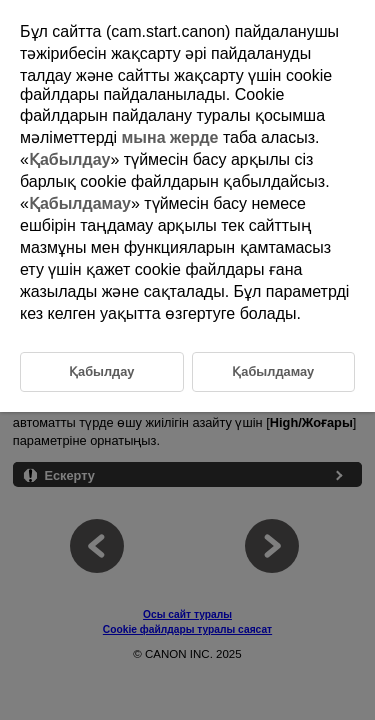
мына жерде (170, 137)
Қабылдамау (80, 203)
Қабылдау (70, 159)
